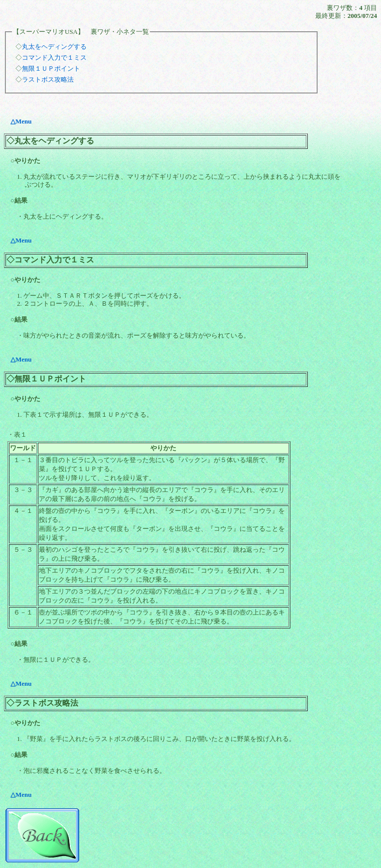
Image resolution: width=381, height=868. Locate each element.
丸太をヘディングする (54, 47)
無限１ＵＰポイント (51, 68)
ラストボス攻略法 (48, 79)
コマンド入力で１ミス (54, 58)
